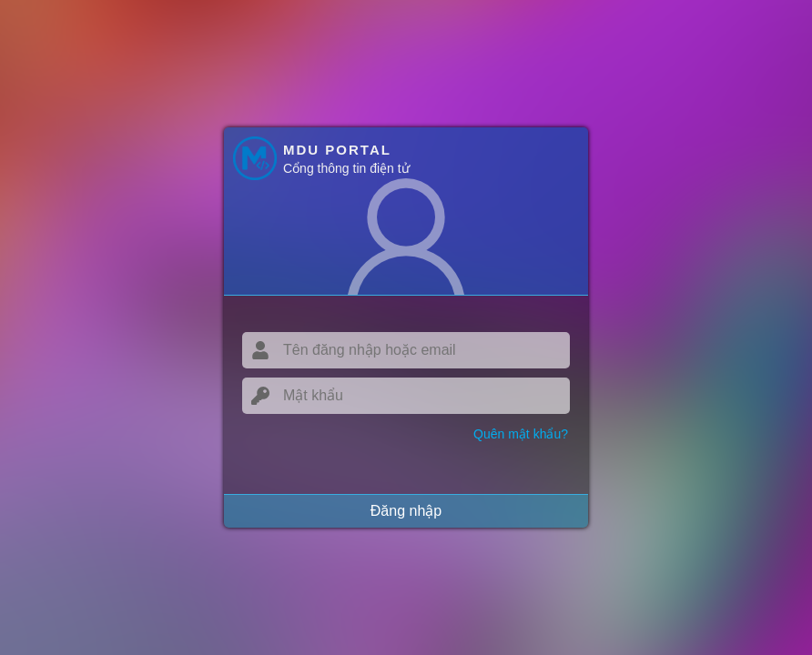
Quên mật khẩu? (521, 434)
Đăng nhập (406, 511)
